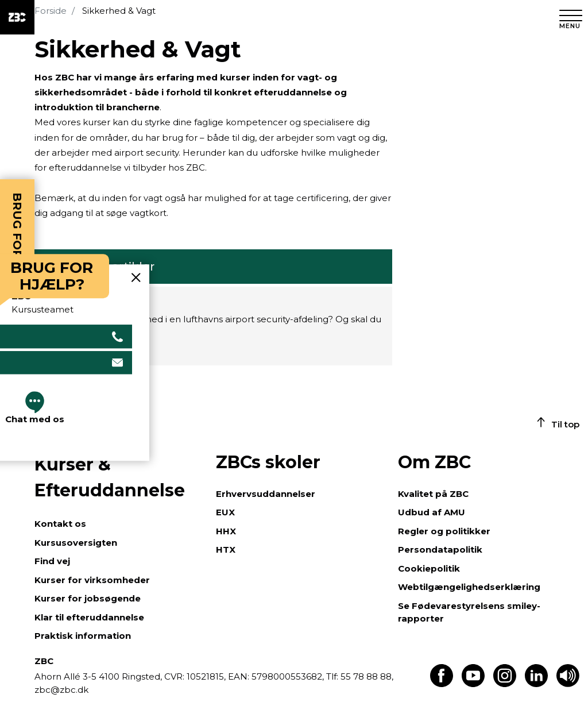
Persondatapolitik (440, 549)
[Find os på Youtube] (473, 684)
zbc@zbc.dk (61, 690)
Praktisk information (83, 636)
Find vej (52, 561)
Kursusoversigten (76, 543)
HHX (226, 531)
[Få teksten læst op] (568, 684)
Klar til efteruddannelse (89, 617)
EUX (225, 512)
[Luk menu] (571, 17)
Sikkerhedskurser (96, 302)
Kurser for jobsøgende (88, 598)
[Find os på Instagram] (505, 684)
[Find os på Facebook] (442, 684)
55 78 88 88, (366, 676)
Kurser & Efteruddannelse (110, 477)
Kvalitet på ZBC (433, 494)
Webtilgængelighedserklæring (469, 587)
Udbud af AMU (432, 512)
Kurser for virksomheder (92, 580)
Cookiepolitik (429, 568)
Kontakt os (60, 524)
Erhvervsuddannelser (266, 494)
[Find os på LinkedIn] (536, 684)
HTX (226, 549)
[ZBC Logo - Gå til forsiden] (17, 17)
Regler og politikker (444, 531)
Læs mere (66, 350)
